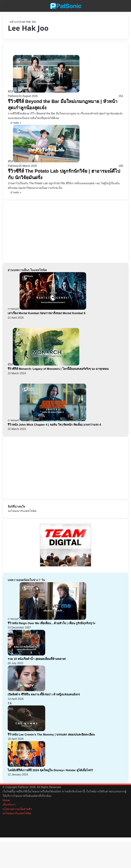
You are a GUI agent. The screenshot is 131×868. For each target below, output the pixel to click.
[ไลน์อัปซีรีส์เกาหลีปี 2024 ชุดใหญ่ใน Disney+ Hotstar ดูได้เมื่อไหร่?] (26, 766)
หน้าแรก (14, 22)
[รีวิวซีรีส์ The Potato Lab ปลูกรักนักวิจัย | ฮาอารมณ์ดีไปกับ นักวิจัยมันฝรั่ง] (44, 161)
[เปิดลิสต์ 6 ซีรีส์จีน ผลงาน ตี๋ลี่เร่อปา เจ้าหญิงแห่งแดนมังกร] (26, 690)
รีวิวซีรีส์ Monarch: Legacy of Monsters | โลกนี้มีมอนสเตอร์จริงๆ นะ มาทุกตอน (58, 369)
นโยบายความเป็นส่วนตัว (17, 809)
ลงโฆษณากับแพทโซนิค (22, 511)
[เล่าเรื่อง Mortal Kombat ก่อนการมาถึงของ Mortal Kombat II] (47, 309)
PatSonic (13, 96)
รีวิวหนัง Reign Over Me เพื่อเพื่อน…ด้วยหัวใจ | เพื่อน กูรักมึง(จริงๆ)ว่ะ (52, 623)
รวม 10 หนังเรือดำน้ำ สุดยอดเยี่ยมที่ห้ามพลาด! (37, 659)
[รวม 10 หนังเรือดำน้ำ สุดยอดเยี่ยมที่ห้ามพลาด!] (26, 654)
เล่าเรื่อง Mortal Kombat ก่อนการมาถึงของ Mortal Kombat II (46, 313)
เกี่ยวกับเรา (9, 805)
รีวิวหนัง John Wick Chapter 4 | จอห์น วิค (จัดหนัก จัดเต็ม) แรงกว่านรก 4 (54, 425)
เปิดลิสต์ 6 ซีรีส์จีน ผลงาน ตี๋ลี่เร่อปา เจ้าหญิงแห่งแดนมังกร (44, 694)
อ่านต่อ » (16, 123)
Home (6, 800)
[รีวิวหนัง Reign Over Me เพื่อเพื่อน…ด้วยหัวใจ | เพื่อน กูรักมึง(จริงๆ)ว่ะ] (47, 619)
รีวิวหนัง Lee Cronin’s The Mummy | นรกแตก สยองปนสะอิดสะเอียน (51, 735)
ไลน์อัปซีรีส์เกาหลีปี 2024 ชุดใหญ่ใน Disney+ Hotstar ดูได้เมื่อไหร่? (50, 770)
